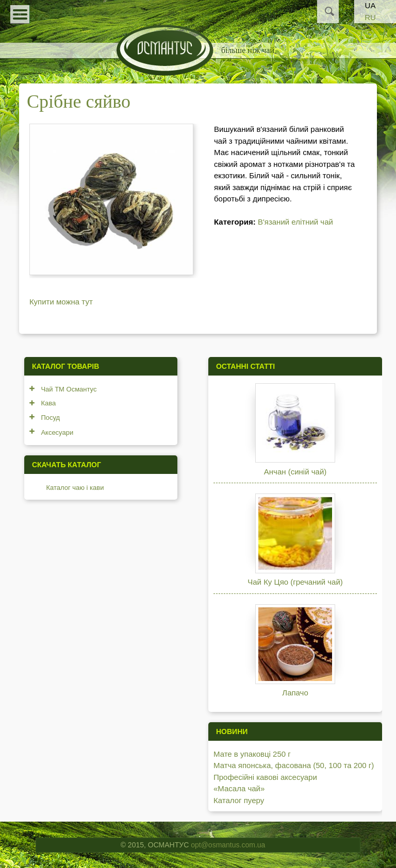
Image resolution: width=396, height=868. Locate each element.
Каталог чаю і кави (75, 488)
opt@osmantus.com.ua (228, 845)
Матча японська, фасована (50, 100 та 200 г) (294, 765)
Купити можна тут (61, 302)
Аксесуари (57, 432)
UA (370, 5)
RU (370, 17)
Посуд (50, 418)
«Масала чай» (239, 788)
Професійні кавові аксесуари (265, 777)
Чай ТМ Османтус (69, 389)
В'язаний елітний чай (295, 222)
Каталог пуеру (239, 800)
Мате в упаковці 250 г (252, 754)
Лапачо (295, 693)
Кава (48, 403)
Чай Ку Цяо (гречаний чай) (295, 582)
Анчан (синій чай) (295, 472)
